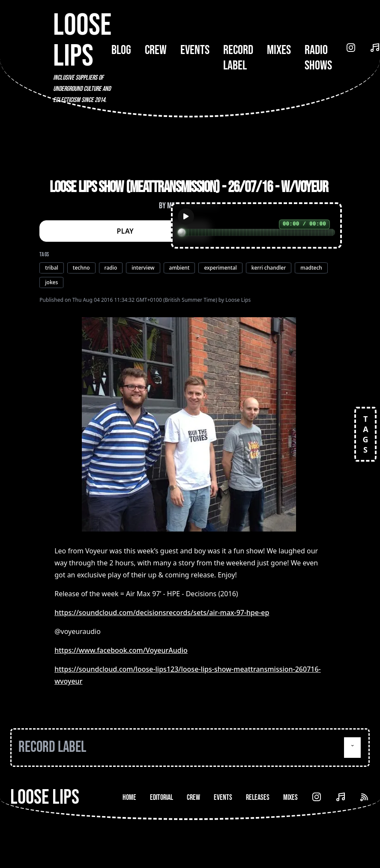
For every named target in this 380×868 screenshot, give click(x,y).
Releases (258, 797)
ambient (180, 268)
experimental (220, 268)
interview (143, 268)
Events (195, 50)
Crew (156, 50)
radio (111, 268)
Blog (121, 50)
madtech (311, 268)
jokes (51, 282)
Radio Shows (318, 58)
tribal (51, 268)
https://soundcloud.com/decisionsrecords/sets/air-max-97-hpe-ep (162, 613)
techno (81, 268)
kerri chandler (269, 268)
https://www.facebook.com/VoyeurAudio (121, 650)
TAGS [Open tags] (365, 434)
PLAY (126, 231)
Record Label (238, 58)
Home (129, 797)
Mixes (279, 50)
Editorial (162, 797)
